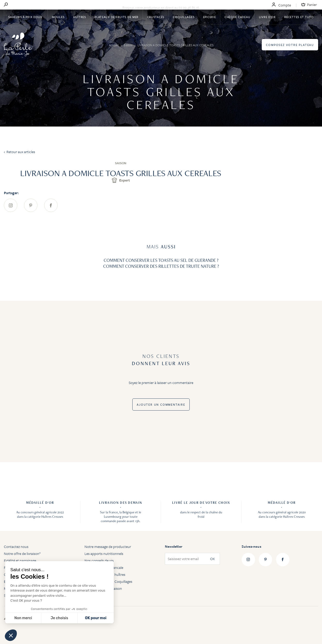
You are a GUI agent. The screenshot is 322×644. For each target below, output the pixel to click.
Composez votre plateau (290, 45)
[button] (11, 635)
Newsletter (174, 546)
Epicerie (210, 17)
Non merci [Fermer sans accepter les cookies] (23, 618)
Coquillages (184, 17)
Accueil (114, 45)
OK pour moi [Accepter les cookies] (96, 618)
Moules (58, 17)
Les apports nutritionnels (104, 553)
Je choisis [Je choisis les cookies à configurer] (59, 618)
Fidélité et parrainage (20, 560)
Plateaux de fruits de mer (117, 17)
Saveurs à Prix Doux (26, 17)
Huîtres (80, 17)
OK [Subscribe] (213, 559)
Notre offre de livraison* (22, 553)
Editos (128, 45)
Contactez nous (16, 547)
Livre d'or (267, 17)
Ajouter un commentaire (161, 405)
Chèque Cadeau (237, 17)
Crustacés (156, 17)
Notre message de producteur (108, 547)
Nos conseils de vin (99, 560)
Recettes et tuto (299, 17)
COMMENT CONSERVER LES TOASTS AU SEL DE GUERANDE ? (161, 260)
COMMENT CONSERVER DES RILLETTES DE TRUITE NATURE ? (161, 266)
